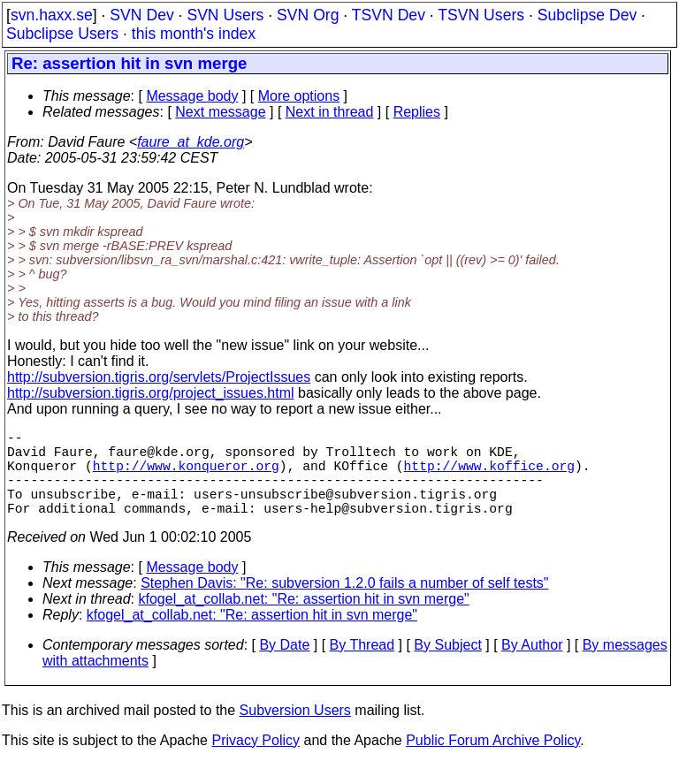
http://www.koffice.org (489, 476)
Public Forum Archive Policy (493, 761)
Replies (417, 112)
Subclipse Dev (587, 15)
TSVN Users (481, 15)
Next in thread (330, 112)
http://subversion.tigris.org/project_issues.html (151, 393)
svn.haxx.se (52, 15)
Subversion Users (295, 731)
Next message (220, 112)
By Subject (447, 666)
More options (299, 96)
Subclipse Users (62, 34)
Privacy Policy (256, 761)
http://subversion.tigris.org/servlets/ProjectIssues (159, 377)
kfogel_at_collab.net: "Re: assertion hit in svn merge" (304, 620)
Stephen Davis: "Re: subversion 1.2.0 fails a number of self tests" (344, 604)
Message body (192, 96)
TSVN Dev (389, 15)
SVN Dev (141, 15)
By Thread (362, 666)
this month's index (194, 34)
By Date (284, 666)
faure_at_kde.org (191, 142)
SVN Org (308, 15)
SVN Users (225, 15)
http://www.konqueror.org (186, 476)
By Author (532, 666)
